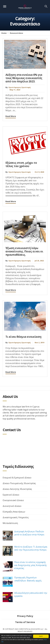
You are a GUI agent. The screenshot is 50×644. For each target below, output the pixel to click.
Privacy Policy (25, 616)
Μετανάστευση (10, 523)
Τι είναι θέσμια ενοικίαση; (24, 337)
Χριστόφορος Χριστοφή (20, 87)
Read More (11, 116)
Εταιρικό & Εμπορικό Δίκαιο (17, 478)
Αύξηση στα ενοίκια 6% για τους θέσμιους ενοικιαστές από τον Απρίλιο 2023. (24, 78)
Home (4, 33)
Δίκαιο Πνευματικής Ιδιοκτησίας (19, 483)
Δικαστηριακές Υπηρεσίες (16, 517)
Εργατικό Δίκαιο (11, 495)
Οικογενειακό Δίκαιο (13, 500)
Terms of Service (25, 622)
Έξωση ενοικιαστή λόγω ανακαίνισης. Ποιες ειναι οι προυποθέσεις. (24, 251)
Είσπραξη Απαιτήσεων (14, 512)
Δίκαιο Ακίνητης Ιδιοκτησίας (17, 489)
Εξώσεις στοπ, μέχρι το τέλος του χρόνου (21, 164)
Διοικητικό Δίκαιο (12, 506)
